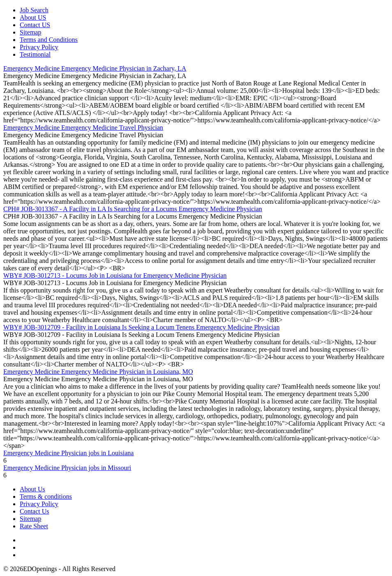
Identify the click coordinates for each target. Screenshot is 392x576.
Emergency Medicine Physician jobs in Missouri (67, 468)
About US (33, 17)
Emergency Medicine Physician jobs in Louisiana (68, 453)
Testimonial (35, 54)
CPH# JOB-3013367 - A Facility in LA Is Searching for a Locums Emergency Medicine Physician (133, 209)
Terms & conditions (46, 497)
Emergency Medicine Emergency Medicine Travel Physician (83, 128)
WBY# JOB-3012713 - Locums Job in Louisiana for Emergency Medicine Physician (115, 275)
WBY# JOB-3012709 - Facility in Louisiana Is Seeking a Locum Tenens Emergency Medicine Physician (141, 327)
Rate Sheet (34, 526)
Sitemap (30, 32)
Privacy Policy (39, 47)
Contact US (35, 25)
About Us (32, 489)
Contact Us (35, 511)
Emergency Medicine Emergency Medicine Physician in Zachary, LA (95, 68)
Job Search (34, 10)
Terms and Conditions (49, 40)
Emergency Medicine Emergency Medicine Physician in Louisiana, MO (98, 372)
